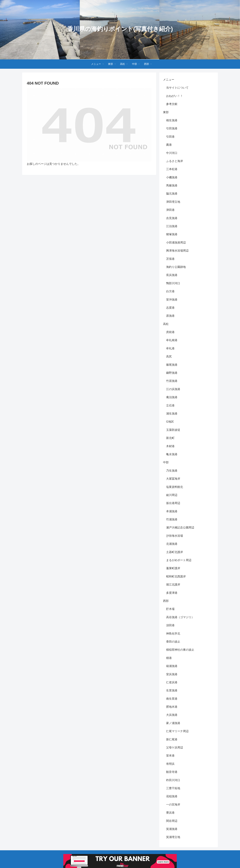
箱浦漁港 (172, 666)
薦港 (169, 145)
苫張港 (170, 259)
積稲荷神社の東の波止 (180, 650)
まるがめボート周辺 (179, 560)
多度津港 (172, 593)
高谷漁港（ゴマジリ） (180, 617)
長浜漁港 (172, 275)
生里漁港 (172, 690)
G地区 (170, 422)
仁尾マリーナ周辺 (177, 731)
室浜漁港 (172, 674)
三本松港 (172, 169)
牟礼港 (170, 348)
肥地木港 (172, 707)
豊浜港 (170, 813)
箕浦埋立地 (173, 837)
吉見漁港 (172, 218)
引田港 (170, 137)
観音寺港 (172, 772)
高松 (166, 324)
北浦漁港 (172, 544)
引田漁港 (172, 128)
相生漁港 (172, 120)
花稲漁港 (172, 796)
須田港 (170, 625)
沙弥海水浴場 (175, 536)
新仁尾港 (172, 739)
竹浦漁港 (172, 519)
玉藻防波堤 (173, 430)
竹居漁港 (172, 381)
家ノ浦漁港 (173, 723)
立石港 (170, 405)
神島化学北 (173, 634)
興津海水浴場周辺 (177, 251)
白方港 (170, 291)
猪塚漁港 (172, 234)
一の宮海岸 (173, 805)
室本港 (170, 756)
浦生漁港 (172, 414)
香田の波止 (173, 642)
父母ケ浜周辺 (175, 748)
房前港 (170, 332)
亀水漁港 (172, 454)
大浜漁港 (172, 715)
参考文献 (172, 104)
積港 (169, 658)
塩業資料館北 (175, 487)
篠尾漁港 (172, 365)
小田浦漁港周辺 (176, 243)
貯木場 (170, 609)
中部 (166, 462)
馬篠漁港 (172, 185)
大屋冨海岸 (173, 479)
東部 (166, 112)
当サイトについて (177, 88)
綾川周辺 (172, 495)
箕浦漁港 (172, 829)
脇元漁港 (172, 194)
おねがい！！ (175, 96)
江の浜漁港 (173, 389)
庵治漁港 (172, 397)
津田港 (170, 210)
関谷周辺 (172, 821)
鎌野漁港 (172, 373)
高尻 (169, 356)
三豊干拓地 (173, 788)
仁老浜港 (172, 682)
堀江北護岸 (173, 585)
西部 (166, 601)
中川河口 (172, 153)
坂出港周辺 (173, 503)
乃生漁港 (172, 471)
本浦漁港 (172, 511)
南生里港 (172, 699)
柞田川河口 (173, 780)
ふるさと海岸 (175, 161)
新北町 (170, 438)
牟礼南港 (172, 340)
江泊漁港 (172, 226)
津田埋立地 (173, 202)
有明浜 (170, 764)
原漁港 (170, 316)
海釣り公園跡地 (176, 267)
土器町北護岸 (175, 552)
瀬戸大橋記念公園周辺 (180, 528)
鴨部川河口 (173, 283)
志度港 (170, 308)
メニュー (169, 80)
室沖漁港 (172, 300)
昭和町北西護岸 (176, 576)
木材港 (170, 446)
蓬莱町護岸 (173, 568)
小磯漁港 (172, 177)
